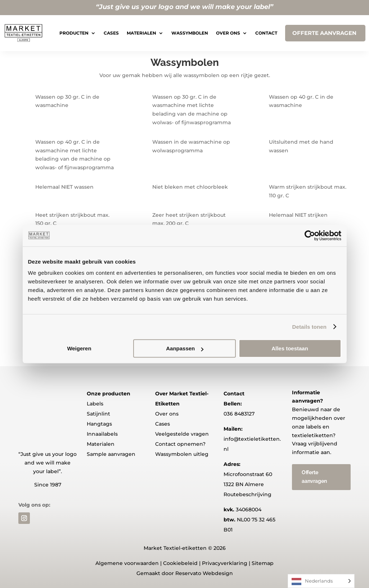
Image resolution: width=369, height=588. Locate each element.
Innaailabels (102, 434)
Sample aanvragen (111, 454)
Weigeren (79, 348)
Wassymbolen (190, 33)
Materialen (141, 33)
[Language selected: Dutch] (321, 581)
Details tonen (309, 327)
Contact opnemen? (180, 444)
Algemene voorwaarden (127, 563)
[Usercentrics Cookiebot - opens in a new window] (310, 235)
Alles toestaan (290, 348)
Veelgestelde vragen (182, 434)
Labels (95, 404)
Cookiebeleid (180, 563)
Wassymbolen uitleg (182, 454)
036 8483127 (239, 414)
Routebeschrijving (247, 494)
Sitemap (263, 563)
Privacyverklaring (225, 563)
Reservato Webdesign (204, 573)
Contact (266, 33)
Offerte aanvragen (314, 477)
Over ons (228, 33)
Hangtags (99, 424)
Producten (74, 33)
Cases (111, 33)
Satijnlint (98, 414)
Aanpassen (185, 348)
